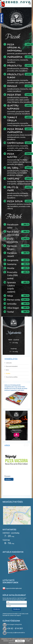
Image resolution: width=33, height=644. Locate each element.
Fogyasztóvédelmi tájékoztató (12, 588)
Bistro (7, 370)
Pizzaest (7, 476)
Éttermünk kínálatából (11, 366)
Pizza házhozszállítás (11, 377)
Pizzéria (7, 373)
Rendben (20, 641)
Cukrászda (8, 363)
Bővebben (9, 479)
